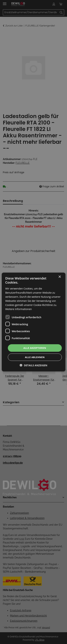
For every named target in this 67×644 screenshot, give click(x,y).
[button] (33, 365)
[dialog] (33, 322)
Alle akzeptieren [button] (35, 348)
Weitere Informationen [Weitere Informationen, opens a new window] (18, 309)
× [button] (60, 277)
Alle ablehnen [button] (35, 357)
